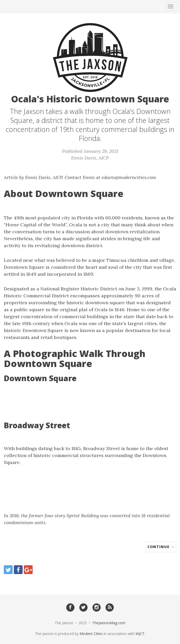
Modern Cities (91, 634)
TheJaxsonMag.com (109, 623)
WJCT (140, 634)
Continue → (161, 547)
